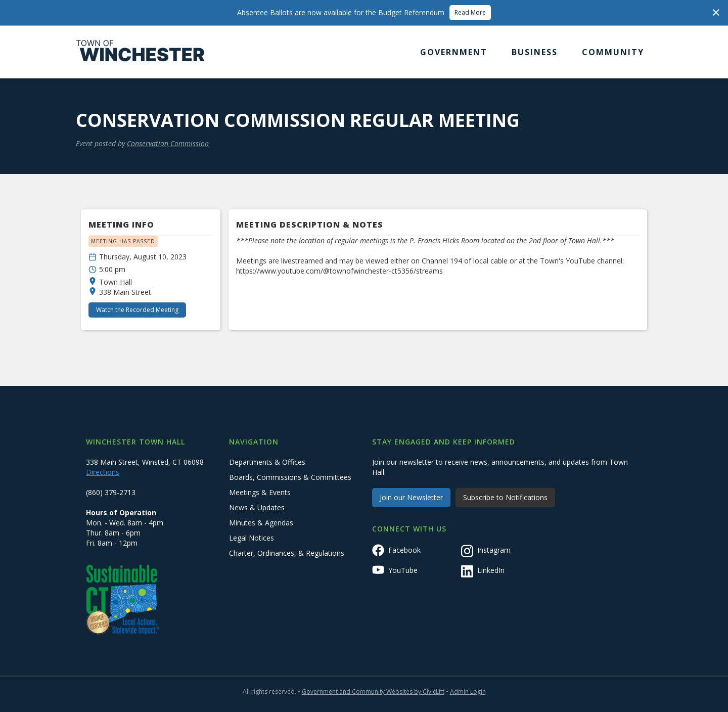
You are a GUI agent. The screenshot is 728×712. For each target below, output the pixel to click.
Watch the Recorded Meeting (137, 310)
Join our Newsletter (411, 497)
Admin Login (468, 692)
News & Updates (257, 507)
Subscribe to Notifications (505, 497)
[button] (454, 52)
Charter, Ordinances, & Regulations (287, 553)
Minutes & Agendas (261, 523)
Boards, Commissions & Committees (290, 477)
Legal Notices (252, 538)
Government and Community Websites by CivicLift (373, 692)
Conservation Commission (168, 143)
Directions (103, 472)
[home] (141, 52)
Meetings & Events (260, 492)
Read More (470, 12)
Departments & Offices (267, 462)
